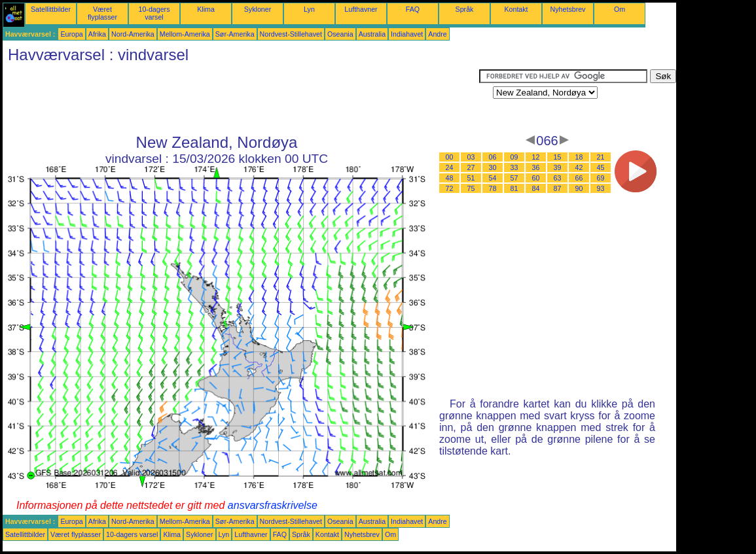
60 (536, 178)
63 (558, 178)
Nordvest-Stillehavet (291, 34)
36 (536, 167)
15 (558, 157)
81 (514, 188)
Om (620, 9)
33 (514, 167)
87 (558, 188)
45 (601, 167)
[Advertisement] (241, 99)
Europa (71, 34)
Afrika (97, 34)
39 (558, 167)
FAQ (413, 9)
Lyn (309, 9)
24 (450, 167)
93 (601, 188)
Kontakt (516, 9)
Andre (437, 34)
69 (601, 178)
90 (579, 188)
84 (536, 188)
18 (579, 157)
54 (493, 178)
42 (579, 167)
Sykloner (258, 9)
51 (471, 178)
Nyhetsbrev (568, 9)
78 (493, 188)
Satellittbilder (51, 9)
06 (493, 157)
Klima (206, 9)
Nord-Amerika (133, 34)
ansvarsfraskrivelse (273, 505)
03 (471, 157)
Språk (465, 9)
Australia (372, 34)
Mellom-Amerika (185, 34)
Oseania (340, 34)
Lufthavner (361, 9)
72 (450, 188)
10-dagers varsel (154, 13)
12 (536, 157)
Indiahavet (407, 34)
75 (471, 188)
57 (514, 178)
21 (601, 157)
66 (579, 178)
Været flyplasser (102, 13)
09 (514, 157)
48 (450, 178)
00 (450, 157)
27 (471, 167)
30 (493, 167)
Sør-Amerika (235, 34)
